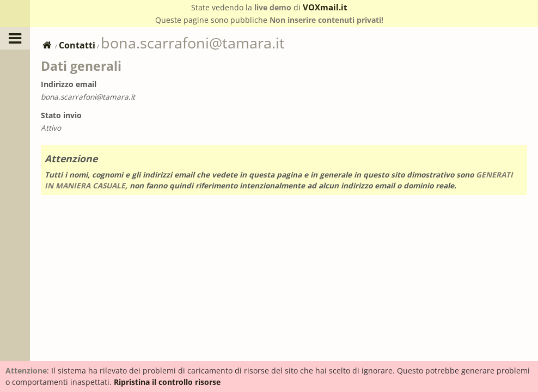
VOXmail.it (325, 7)
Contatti (77, 45)
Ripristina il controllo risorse (167, 382)
